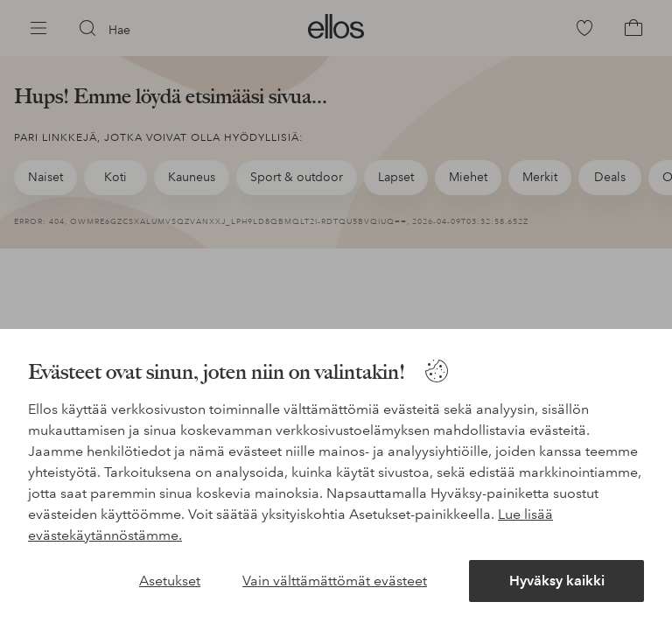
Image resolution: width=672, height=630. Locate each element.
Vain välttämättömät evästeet (335, 581)
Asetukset (170, 581)
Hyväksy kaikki (557, 581)
